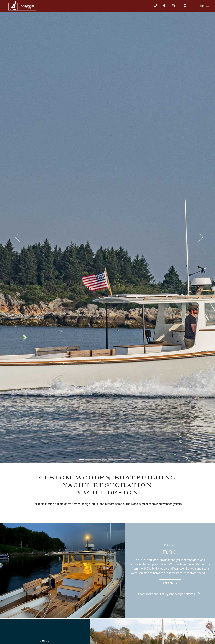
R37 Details (170, 583)
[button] (16, 237)
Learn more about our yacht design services (167, 594)
